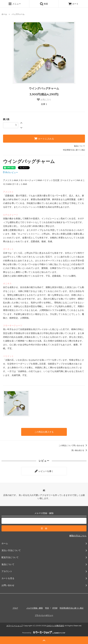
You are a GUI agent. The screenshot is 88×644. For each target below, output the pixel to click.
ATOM (55, 608)
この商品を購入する (44, 432)
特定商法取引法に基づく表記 (72, 608)
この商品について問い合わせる (73, 446)
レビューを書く (44, 471)
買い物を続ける (80, 450)
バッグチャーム (18, 14)
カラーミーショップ (15, 626)
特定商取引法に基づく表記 (74, 150)
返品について (79, 146)
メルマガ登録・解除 (35, 608)
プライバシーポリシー (44, 615)
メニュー (15, 4)
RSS (47, 608)
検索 (44, 4)
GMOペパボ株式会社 (55, 626)
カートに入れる (44, 139)
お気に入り (44, 100)
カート (73, 4)
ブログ (15, 608)
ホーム (4, 14)
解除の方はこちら (78, 536)
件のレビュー (11, 172)
